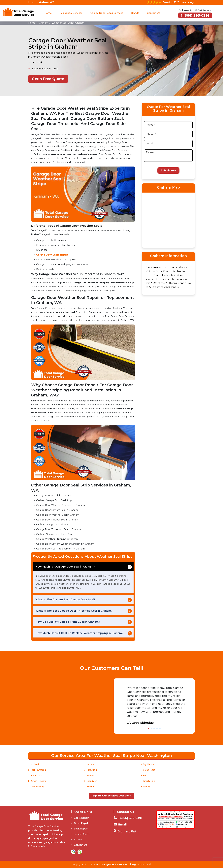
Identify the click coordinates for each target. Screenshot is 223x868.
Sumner (91, 775)
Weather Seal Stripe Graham (68, 23)
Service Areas (80, 834)
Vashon (91, 764)
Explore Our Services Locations (112, 796)
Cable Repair (80, 818)
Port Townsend (38, 770)
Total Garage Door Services (111, 865)
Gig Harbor (149, 764)
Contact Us (153, 13)
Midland (35, 764)
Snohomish (36, 775)
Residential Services (71, 13)
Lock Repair (79, 829)
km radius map (168, 220)
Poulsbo (147, 775)
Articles (77, 839)
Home (48, 13)
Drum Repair (80, 823)
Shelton (91, 787)
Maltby (146, 787)
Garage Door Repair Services (107, 13)
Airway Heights (38, 781)
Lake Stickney (38, 787)
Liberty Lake (149, 781)
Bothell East (149, 770)
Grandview (92, 781)
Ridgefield (92, 770)
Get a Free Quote (48, 79)
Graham (44, 23)
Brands (135, 13)
